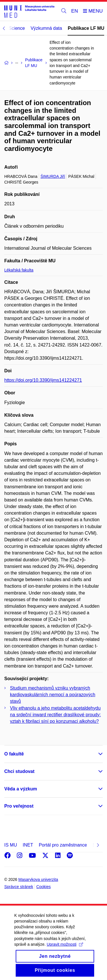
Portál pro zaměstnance (63, 845)
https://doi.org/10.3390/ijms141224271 (43, 380)
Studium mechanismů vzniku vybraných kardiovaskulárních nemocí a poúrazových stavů (53, 695)
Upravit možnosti (65, 949)
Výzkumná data (46, 28)
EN (75, 11)
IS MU (11, 845)
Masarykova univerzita (38, 879)
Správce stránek (19, 887)
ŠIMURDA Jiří (53, 176)
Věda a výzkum (21, 789)
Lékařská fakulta (19, 270)
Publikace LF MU (86, 28)
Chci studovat (19, 771)
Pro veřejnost (19, 806)
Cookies (44, 887)
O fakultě (14, 754)
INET (28, 845)
